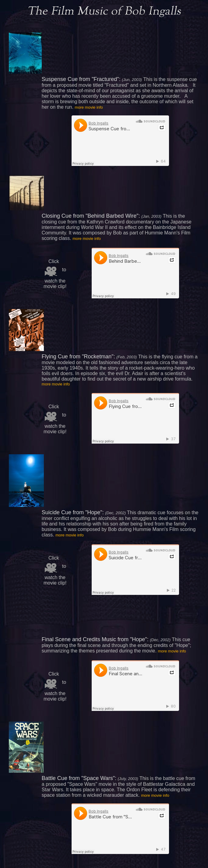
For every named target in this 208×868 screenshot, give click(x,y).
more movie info (89, 107)
